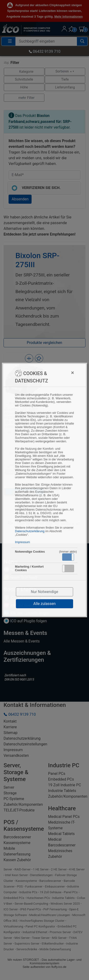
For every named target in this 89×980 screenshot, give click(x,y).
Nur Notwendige (44, 592)
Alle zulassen (45, 604)
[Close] (63, 373)
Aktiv (68, 557)
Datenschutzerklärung (30, 531)
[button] (68, 557)
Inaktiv (70, 568)
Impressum (22, 542)
